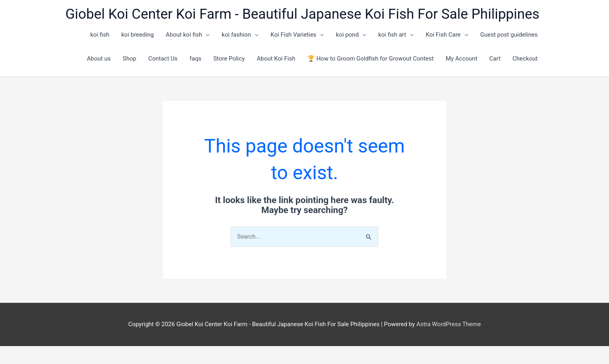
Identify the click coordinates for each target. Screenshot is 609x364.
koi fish (100, 35)
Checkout (525, 59)
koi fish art (392, 35)
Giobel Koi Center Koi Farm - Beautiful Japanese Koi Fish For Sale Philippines (302, 14)
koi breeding (138, 35)
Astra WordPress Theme (449, 324)
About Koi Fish (276, 59)
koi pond (347, 35)
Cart (495, 59)
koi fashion (236, 35)
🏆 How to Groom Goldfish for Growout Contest (370, 59)
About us (99, 59)
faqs (196, 59)
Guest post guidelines (509, 35)
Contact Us (163, 59)
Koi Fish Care (443, 35)
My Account (461, 59)
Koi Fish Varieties (294, 35)
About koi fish (184, 35)
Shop (130, 59)
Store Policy (229, 59)
